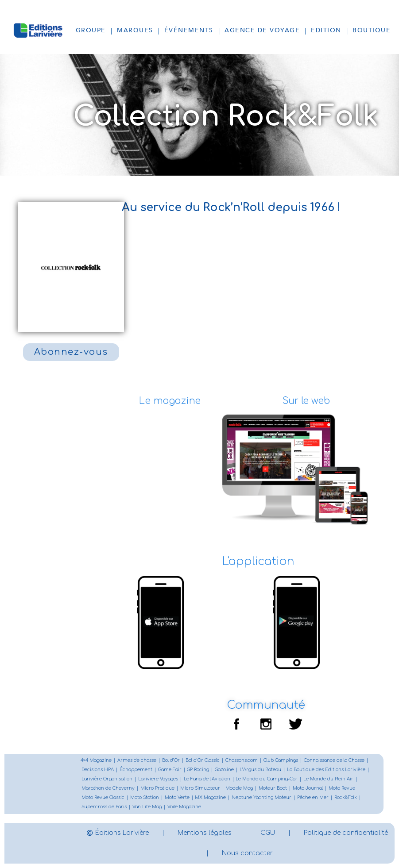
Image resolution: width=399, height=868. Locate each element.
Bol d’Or (171, 761)
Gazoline (225, 770)
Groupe (91, 30)
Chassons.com (242, 761)
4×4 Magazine (96, 761)
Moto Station (145, 798)
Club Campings (281, 761)
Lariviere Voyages (158, 779)
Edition (326, 30)
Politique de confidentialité (200, 853)
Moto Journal (308, 789)
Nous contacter (296, 853)
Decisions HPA (98, 770)
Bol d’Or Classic (203, 761)
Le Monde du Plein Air (329, 779)
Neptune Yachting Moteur (262, 798)
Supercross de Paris (104, 807)
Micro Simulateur (200, 789)
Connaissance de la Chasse (334, 761)
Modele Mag (240, 789)
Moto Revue (342, 789)
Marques (135, 30)
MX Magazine (211, 798)
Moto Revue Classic (103, 798)
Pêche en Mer (313, 798)
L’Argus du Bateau (261, 770)
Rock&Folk (346, 798)
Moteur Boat (273, 789)
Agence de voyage (262, 30)
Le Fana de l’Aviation (207, 779)
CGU (316, 833)
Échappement (136, 770)
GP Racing (198, 770)
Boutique (372, 30)
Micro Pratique (157, 789)
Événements (189, 30)
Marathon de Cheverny (108, 789)
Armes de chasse (137, 761)
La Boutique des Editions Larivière (327, 770)
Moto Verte (177, 798)
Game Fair (170, 770)
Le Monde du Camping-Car (267, 779)
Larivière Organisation (107, 779)
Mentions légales (253, 833)
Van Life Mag (147, 807)
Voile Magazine (184, 807)
